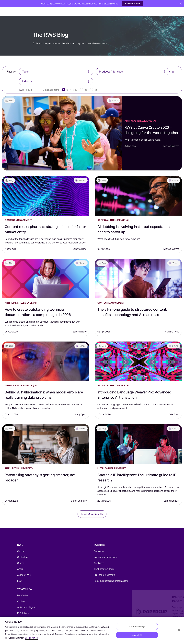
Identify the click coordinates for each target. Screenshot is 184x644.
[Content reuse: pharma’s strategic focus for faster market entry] (46, 189)
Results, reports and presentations (111, 574)
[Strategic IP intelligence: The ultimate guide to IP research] (138, 437)
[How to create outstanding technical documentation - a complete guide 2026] (46, 272)
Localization (23, 588)
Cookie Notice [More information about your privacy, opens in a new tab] (31, 638)
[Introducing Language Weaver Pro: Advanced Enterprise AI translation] (138, 354)
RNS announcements (105, 568)
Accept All (137, 635)
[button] (10, 4)
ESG (19, 574)
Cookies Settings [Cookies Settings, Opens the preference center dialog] (137, 626)
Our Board (99, 556)
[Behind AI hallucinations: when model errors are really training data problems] (46, 354)
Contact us (23, 550)
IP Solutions (23, 606)
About (20, 562)
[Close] (179, 630)
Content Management (18, 213)
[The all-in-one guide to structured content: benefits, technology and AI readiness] (138, 272)
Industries (22, 612)
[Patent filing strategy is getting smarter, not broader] (46, 437)
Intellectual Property (19, 461)
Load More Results (92, 507)
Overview (99, 544)
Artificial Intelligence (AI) (140, 114)
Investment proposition (106, 550)
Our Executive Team (104, 562)
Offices (21, 556)
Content (21, 594)
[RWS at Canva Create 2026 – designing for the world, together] (62, 126)
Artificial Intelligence (27, 600)
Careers (21, 544)
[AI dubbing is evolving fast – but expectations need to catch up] (138, 189)
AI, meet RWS (24, 568)
